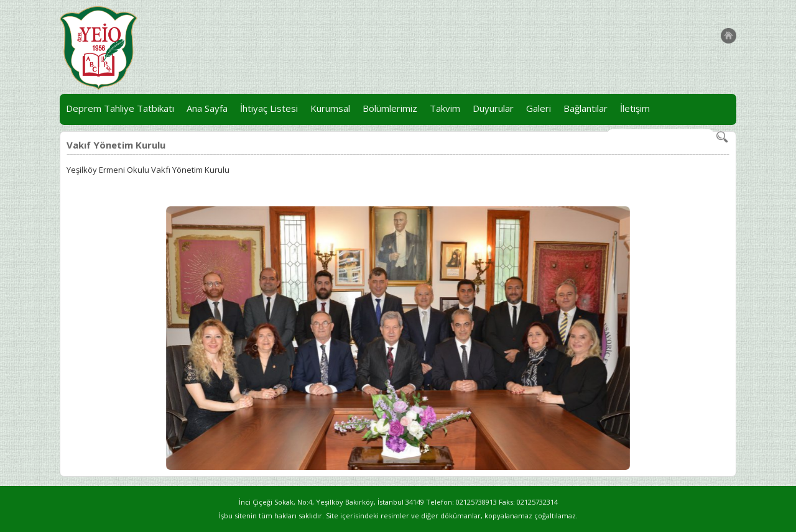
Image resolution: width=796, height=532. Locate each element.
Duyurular (493, 108)
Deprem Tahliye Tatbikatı (120, 108)
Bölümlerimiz (390, 108)
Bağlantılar (585, 108)
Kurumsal (330, 108)
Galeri (539, 108)
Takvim (445, 108)
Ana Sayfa (207, 108)
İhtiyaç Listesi (269, 108)
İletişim (635, 108)
